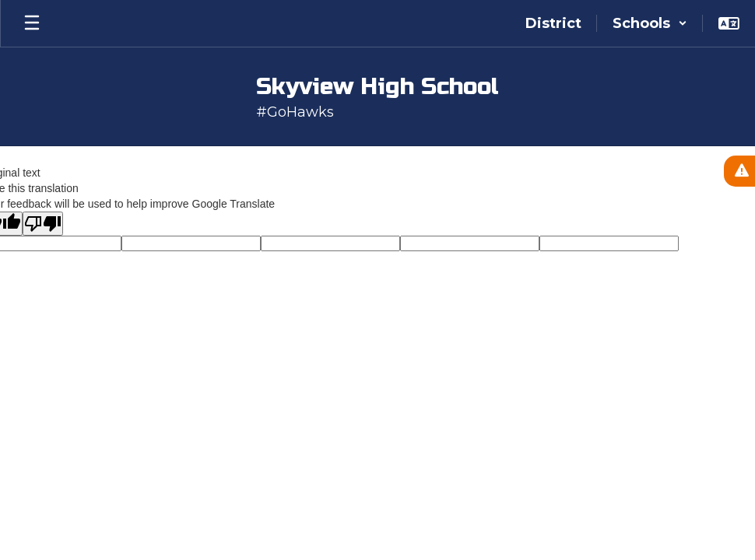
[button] (650, 23)
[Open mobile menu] (32, 23)
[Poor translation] (43, 224)
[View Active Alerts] (739, 171)
